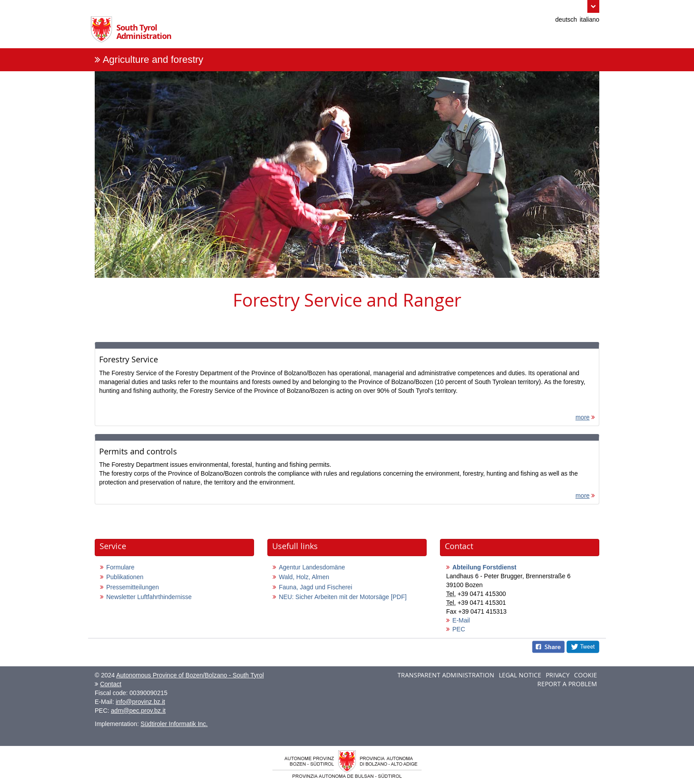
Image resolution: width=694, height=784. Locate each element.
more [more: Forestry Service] (582, 417)
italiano (590, 19)
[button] (593, 6)
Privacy (558, 675)
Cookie (586, 675)
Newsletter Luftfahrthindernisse (149, 597)
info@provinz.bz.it (140, 702)
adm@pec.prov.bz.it (139, 711)
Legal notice (520, 675)
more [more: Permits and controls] (582, 496)
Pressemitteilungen (133, 587)
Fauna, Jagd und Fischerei (316, 587)
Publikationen (125, 577)
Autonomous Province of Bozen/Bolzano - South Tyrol (190, 675)
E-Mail (461, 620)
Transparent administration (446, 675)
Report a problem (567, 684)
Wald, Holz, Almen (304, 577)
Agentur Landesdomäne (312, 567)
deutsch (566, 19)
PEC (459, 629)
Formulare (120, 567)
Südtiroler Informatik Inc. (174, 724)
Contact (111, 684)
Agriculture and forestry (153, 60)
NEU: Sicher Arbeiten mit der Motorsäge (343, 597)
